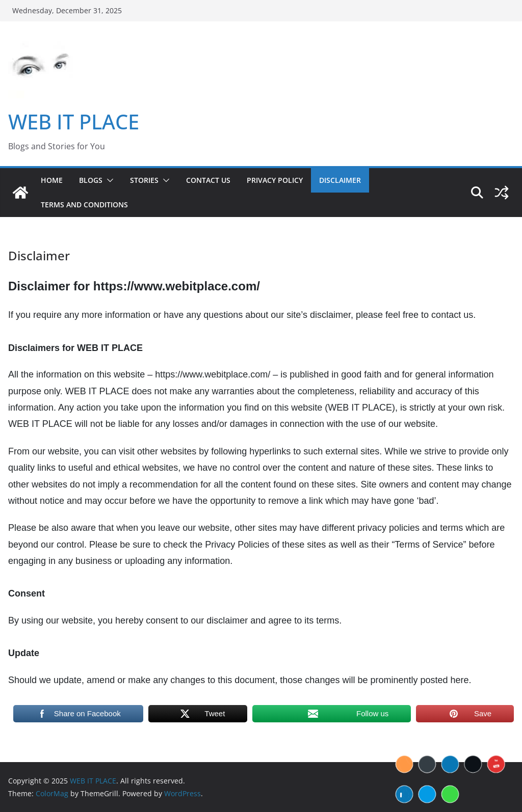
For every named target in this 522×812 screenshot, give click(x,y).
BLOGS (91, 180)
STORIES (144, 180)
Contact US (208, 180)
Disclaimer (340, 180)
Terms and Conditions (84, 205)
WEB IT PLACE (74, 121)
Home (52, 180)
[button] (108, 180)
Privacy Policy (275, 180)
